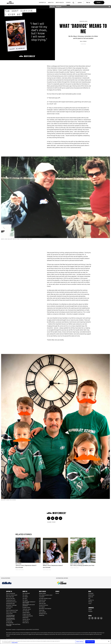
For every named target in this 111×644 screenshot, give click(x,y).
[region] (55, 642)
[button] (74, 3)
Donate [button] (99, 3)
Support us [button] (42, 3)
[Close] (109, 641)
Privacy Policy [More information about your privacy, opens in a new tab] (15, 643)
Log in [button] (80, 3)
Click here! (92, 618)
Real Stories (83, 41)
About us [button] (51, 3)
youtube (95, 618)
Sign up (88, 3)
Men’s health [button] (60, 3)
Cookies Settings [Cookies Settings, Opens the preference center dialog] (80, 642)
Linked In (101, 618)
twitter (98, 618)
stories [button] (68, 3)
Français (59, 7)
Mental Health (74, 564)
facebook (89, 618)
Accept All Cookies (90, 642)
